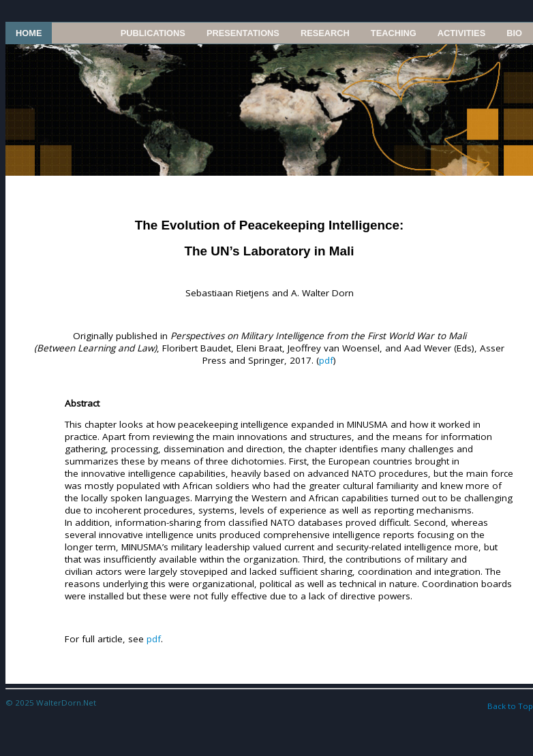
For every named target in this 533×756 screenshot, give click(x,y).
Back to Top (510, 706)
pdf (326, 360)
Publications (153, 33)
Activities (461, 33)
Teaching (394, 33)
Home (29, 33)
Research (325, 33)
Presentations (243, 33)
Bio (514, 33)
